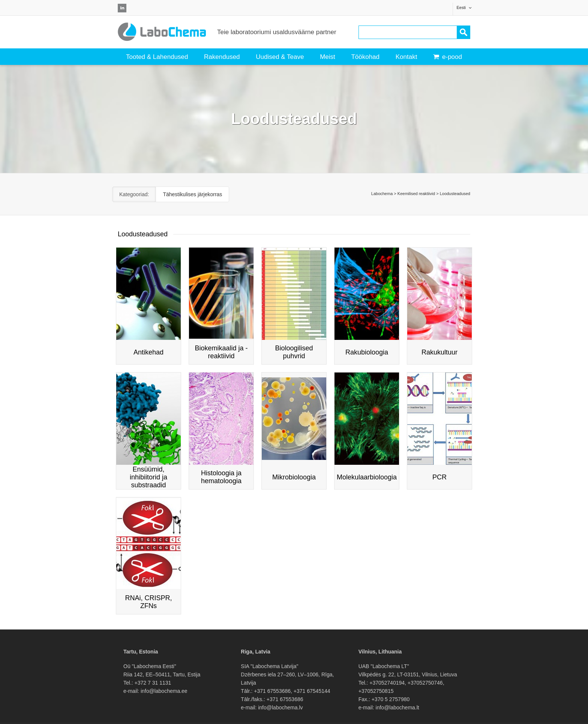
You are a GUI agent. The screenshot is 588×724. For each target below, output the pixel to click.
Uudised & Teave (280, 57)
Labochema (382, 194)
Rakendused (222, 57)
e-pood (448, 57)
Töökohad (365, 57)
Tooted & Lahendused (157, 57)
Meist (328, 57)
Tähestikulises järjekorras (192, 194)
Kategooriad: (134, 194)
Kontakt (406, 57)
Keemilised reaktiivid (416, 194)
